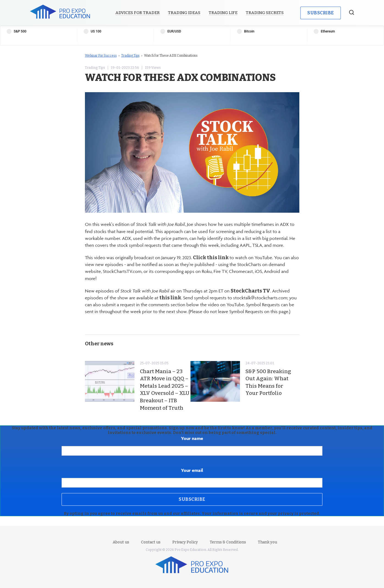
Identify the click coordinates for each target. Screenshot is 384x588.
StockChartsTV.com (122, 271)
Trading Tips (130, 56)
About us (121, 542)
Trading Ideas (184, 13)
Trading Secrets (265, 13)
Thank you (267, 542)
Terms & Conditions (228, 542)
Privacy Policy (185, 542)
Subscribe (321, 13)
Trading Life (223, 13)
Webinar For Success (101, 56)
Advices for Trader (138, 13)
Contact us (151, 542)
